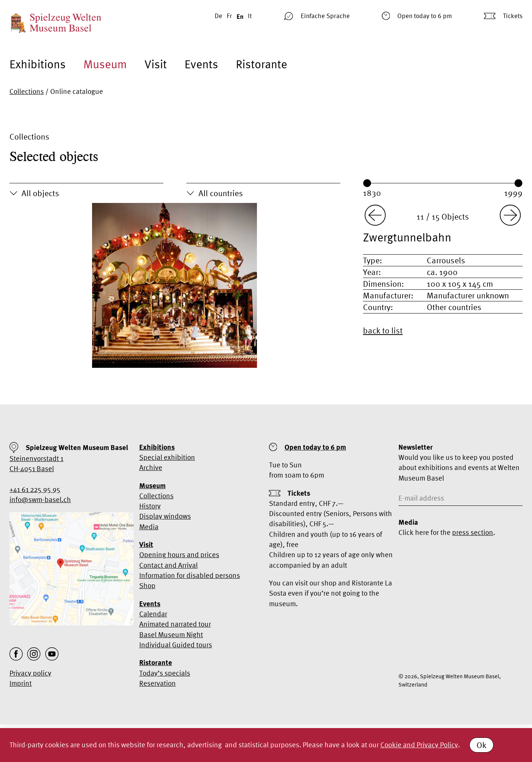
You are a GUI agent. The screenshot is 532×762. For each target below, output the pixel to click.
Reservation (158, 683)
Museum (105, 64)
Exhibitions (38, 64)
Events (201, 64)
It (250, 16)
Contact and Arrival (168, 565)
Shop (147, 585)
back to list (383, 330)
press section (473, 532)
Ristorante (261, 64)
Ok (481, 745)
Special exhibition (167, 457)
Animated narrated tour (175, 624)
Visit (156, 64)
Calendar (153, 614)
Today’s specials (165, 673)
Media (149, 527)
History (150, 506)
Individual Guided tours (176, 645)
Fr (229, 16)
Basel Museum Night (171, 634)
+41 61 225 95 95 (35, 489)
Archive (151, 467)
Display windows (165, 516)
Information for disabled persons (190, 575)
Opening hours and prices (179, 555)
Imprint (21, 683)
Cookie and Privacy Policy (419, 745)
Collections (27, 91)
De (218, 16)
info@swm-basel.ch (40, 499)
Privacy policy (30, 673)
